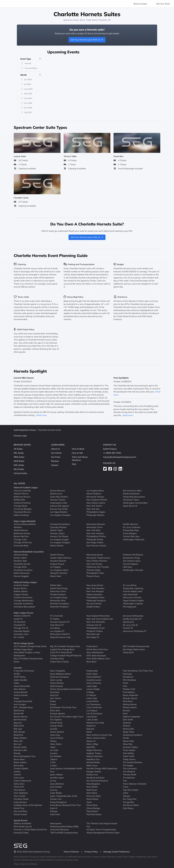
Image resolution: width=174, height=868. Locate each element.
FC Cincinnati (56, 616)
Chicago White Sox (23, 542)
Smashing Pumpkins (133, 735)
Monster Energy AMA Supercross (102, 768)
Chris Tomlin (20, 796)
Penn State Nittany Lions (98, 658)
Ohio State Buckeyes (96, 656)
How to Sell (77, 453)
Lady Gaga (92, 686)
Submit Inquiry (110, 449)
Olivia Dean (92, 805)
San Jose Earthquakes (133, 616)
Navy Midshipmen (95, 652)
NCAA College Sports (24, 643)
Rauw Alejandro (131, 695)
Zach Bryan (128, 808)
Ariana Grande (21, 695)
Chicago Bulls (20, 567)
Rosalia (126, 710)
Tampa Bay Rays (131, 530)
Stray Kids (128, 744)
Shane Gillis (128, 729)
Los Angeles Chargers (60, 515)
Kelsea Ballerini (94, 677)
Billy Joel (18, 729)
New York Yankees (95, 533)
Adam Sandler (20, 680)
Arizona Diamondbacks (25, 524)
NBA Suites (19, 457)
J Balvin (54, 759)
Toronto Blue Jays (131, 536)
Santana (127, 723)
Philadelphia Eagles (96, 512)
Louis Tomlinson (94, 707)
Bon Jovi (18, 744)
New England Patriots (97, 500)
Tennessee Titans (131, 500)
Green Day (55, 735)
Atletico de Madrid (22, 823)
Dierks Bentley (57, 683)
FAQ (74, 464)
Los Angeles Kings (59, 597)
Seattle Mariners (130, 524)
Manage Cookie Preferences (116, 852)
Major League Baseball (25, 521)
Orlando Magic (93, 570)
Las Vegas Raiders (59, 512)
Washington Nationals (134, 539)
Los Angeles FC (57, 631)
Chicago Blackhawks (24, 601)
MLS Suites (19, 469)
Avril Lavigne (20, 704)
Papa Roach (92, 811)
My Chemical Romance (97, 781)
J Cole (53, 762)
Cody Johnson (20, 802)
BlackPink (18, 735)
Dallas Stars (56, 585)
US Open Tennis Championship (101, 830)
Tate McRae (128, 753)
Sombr (126, 738)
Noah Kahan (92, 799)
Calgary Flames (21, 594)
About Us (56, 449)
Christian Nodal (21, 799)
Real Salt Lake (93, 634)
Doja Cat (54, 695)
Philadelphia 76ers (95, 573)
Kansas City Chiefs (59, 509)
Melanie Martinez (95, 756)
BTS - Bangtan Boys (23, 707)
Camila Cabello (21, 768)
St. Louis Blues (130, 585)
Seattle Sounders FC (132, 619)
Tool (125, 781)
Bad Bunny (19, 710)
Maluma (90, 729)
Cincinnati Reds (21, 546)
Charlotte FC (20, 625)
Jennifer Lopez (57, 778)
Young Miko (128, 802)
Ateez (16, 698)
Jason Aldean (56, 775)
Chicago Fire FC (21, 628)
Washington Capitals (133, 604)
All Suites (18, 449)
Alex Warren (20, 689)
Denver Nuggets (21, 576)
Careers (55, 465)
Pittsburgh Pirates (95, 539)
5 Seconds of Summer (24, 671)
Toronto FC (128, 628)
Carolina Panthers (22, 503)
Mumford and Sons (95, 778)
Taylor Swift (129, 756)
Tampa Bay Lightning (133, 588)
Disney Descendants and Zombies (66, 689)
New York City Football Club (100, 619)
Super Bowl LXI (130, 506)
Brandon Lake (20, 750)
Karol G (54, 808)
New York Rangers (95, 591)
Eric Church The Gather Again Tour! (67, 717)
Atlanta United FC (22, 616)
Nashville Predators (59, 607)
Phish (126, 683)
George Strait (56, 726)
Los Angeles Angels (59, 539)
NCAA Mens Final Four (97, 649)
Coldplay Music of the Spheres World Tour (28, 807)
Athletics (18, 527)
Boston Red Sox (21, 536)
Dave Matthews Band (60, 674)
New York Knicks (94, 564)
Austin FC (18, 619)
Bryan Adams (20, 762)
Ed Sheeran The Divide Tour (63, 707)
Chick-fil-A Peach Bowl (61, 652)
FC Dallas (55, 619)
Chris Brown (20, 790)
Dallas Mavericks (22, 573)
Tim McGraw (129, 778)
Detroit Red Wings (59, 588)
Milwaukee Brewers (96, 524)
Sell (163, 4)
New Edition (92, 787)
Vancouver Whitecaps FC (135, 631)
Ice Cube (54, 750)
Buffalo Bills (19, 500)
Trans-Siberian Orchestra (135, 784)
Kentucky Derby (21, 833)
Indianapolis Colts (59, 503)
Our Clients (56, 453)
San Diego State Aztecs (134, 649)
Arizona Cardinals (22, 491)
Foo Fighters (56, 720)
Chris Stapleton (21, 793)
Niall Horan (92, 790)
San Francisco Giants (96, 546)
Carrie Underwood (22, 781)
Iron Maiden (56, 756)
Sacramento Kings (131, 558)
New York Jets (93, 509)
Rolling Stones (130, 704)
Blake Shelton (20, 738)
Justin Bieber (56, 793)
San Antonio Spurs (132, 561)
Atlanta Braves (21, 530)
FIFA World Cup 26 (23, 827)
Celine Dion (19, 784)
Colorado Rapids (22, 631)
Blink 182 (18, 741)
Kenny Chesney (94, 683)
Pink (125, 686)
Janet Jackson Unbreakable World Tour (66, 770)
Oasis (89, 802)
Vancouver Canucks (132, 597)
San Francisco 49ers (132, 491)
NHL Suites (19, 465)
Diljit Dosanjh (57, 686)
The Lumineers (130, 768)
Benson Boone (21, 717)
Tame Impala (129, 750)
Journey (54, 790)
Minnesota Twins (94, 527)
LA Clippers (56, 567)
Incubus (54, 753)
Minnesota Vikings (95, 497)
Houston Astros (57, 533)
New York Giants (94, 506)
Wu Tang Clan (130, 799)
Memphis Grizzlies (59, 573)
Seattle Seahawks (131, 494)
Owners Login (20, 436)
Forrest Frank (56, 723)
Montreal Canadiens (60, 604)
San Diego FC (93, 637)
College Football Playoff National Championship (66, 657)
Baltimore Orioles (22, 533)
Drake (53, 701)
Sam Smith (128, 720)
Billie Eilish (19, 726)
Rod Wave (128, 701)
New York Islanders (95, 588)
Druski (53, 704)
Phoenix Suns (93, 576)
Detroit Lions (56, 494)
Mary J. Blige (92, 744)
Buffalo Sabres (21, 591)
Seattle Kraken (93, 607)
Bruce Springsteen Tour (25, 756)
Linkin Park (92, 698)
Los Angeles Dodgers (60, 542)
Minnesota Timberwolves (98, 558)
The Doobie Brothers (133, 762)
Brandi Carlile (20, 747)
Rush (125, 713)
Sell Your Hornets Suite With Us (87, 40)
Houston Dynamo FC (60, 622)
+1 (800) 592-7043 (112, 453)
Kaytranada (92, 671)
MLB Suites (19, 461)
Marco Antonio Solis (96, 738)
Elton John (55, 710)
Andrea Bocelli (21, 692)
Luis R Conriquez (94, 713)
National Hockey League (25, 582)
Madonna (91, 726)
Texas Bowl (128, 652)
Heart (53, 747)
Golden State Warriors (61, 558)
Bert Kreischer (20, 720)
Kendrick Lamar (94, 680)
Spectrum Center (71, 20)
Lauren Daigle (93, 689)
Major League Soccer (24, 613)
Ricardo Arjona (130, 698)
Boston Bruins (20, 588)
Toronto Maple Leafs (133, 591)
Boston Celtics (20, 558)
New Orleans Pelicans (97, 561)
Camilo (17, 772)
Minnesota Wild (58, 601)
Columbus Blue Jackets (24, 607)
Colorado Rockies (58, 527)
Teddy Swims (129, 759)
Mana (89, 732)
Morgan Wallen (94, 772)
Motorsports (56, 823)
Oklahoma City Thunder (98, 567)
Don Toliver (56, 698)
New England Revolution (98, 616)
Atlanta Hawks (21, 555)
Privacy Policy (91, 852)
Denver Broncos (58, 491)
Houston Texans (58, 500)
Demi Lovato (56, 680)
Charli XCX (19, 787)
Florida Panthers (58, 594)
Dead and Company (60, 677)
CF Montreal (19, 622)
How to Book (78, 449)
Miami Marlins (57, 546)
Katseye (54, 811)
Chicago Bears (21, 506)
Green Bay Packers (59, 497)
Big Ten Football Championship (65, 646)
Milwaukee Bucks (95, 555)
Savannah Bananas (59, 830)
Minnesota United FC (60, 634)
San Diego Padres (95, 542)
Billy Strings (19, 732)
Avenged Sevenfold (23, 701)
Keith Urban (92, 674)
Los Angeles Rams (95, 491)
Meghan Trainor (94, 753)
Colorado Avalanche (23, 604)
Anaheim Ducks (21, 585)
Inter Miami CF (57, 625)
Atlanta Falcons (21, 494)
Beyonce (18, 723)
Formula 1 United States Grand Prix (30, 830)
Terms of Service (72, 852)
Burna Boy (19, 765)
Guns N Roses (57, 738)
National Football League (26, 487)
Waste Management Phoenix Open (103, 833)
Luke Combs (92, 720)
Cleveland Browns (22, 512)
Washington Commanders (135, 503)
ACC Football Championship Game (30, 646)
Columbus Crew (21, 634)
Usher (126, 793)
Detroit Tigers (56, 530)
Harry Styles (56, 744)
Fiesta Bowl (92, 646)
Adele (16, 683)
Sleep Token (129, 732)
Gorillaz (54, 729)
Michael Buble (93, 762)
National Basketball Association (29, 552)
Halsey (53, 741)
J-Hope (53, 765)
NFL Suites (19, 453)
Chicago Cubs (20, 539)
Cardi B (17, 775)
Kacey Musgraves (58, 802)
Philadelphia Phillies (96, 536)
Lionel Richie (92, 701)
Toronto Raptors (130, 564)
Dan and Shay (20, 811)
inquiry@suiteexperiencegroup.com (120, 457)
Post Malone (129, 692)
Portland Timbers (95, 631)
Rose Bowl (91, 662)
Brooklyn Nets (20, 561)
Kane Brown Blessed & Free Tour (65, 805)
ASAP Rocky (20, 677)
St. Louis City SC (130, 625)
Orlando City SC (94, 625)
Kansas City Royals (59, 536)
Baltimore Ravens (22, 497)
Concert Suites (20, 473)
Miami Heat (56, 576)
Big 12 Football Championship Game (28, 660)
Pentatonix (128, 677)
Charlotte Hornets (22, 564)
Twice (126, 787)
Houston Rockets (58, 561)
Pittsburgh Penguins (96, 601)
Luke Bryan (92, 717)
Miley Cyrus (92, 765)
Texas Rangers (130, 533)
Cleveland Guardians (60, 524)
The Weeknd (129, 772)
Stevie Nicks (129, 741)
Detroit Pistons (57, 555)
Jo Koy (53, 781)
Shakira (126, 726)
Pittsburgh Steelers (95, 515)
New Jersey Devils (95, 585)
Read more (42, 415)
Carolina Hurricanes (23, 597)
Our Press (56, 457)
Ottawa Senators (94, 594)
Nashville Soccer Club (60, 637)
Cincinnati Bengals (23, 509)
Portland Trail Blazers (133, 555)
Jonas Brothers (57, 784)
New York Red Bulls (96, 622)
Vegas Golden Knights (133, 601)
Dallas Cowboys (21, 515)
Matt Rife (91, 747)
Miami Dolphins (94, 494)
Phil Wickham (130, 680)
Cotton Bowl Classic (60, 662)
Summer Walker (130, 747)
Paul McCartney (94, 814)
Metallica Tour (93, 759)
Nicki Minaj (92, 793)
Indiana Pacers (57, 564)
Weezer (126, 796)
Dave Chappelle (58, 671)
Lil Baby (90, 692)
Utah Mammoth (130, 594)
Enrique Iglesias (58, 713)
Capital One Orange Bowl (62, 649)
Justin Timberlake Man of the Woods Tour (64, 798)
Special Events (21, 820)
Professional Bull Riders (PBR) (64, 827)
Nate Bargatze (93, 784)
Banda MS (19, 713)
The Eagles (128, 765)
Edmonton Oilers (58, 591)
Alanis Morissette (22, 686)
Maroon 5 (91, 741)
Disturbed (55, 692)
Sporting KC (129, 622)
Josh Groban (56, 787)
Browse (140, 4)
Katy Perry (55, 814)
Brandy (17, 753)
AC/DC (17, 674)
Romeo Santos (130, 707)
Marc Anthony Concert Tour (99, 735)
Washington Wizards (133, 570)
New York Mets (93, 530)
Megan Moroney (94, 750)
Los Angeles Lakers (59, 570)
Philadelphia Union (96, 628)
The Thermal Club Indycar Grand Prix (102, 825)
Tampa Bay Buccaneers (134, 497)
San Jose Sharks (94, 604)
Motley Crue (92, 775)
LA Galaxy (55, 628)
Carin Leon (19, 778)
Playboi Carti (129, 689)
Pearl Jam (127, 674)
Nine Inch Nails (94, 796)
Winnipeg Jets (130, 607)
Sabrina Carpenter (131, 717)
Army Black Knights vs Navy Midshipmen (27, 654)
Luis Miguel (92, 710)
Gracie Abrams (57, 732)
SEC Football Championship (136, 646)
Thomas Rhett (129, 775)
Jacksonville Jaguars (60, 506)
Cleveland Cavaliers (23, 570)
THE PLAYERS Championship (64, 833)
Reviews (55, 461)
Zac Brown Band (131, 805)
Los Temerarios (94, 704)
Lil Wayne (91, 695)
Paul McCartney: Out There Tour (138, 671)
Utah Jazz (128, 567)
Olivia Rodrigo (93, 808)
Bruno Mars (19, 759)
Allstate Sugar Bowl (23, 649)
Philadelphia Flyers (95, 597)
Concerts (18, 668)
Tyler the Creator (131, 790)
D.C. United (19, 637)
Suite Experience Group (25, 430)
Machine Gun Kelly (95, 723)
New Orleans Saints (96, 503)
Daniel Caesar (20, 814)
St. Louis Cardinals (132, 527)
